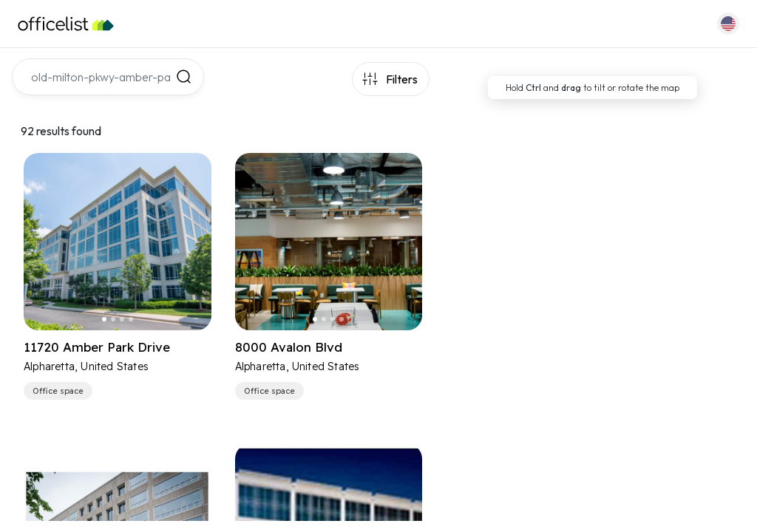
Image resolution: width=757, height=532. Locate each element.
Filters (402, 79)
